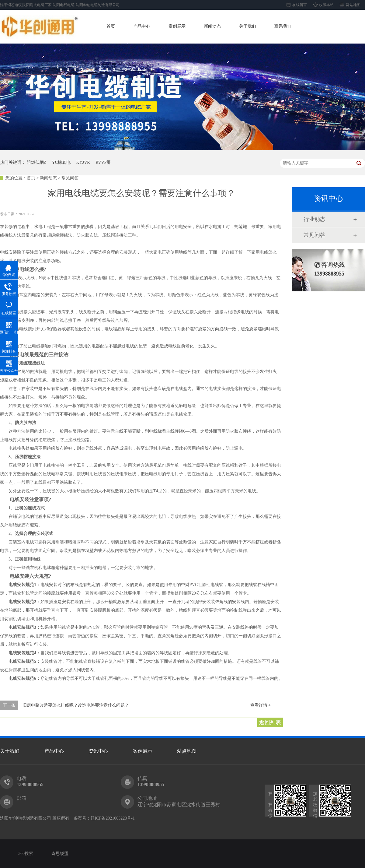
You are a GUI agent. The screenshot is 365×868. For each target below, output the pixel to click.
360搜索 (26, 854)
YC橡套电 (61, 162)
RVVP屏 (103, 162)
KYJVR (83, 162)
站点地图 (187, 751)
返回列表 (270, 722)
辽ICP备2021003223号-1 (113, 818)
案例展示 (177, 26)
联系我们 (283, 26)
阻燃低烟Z (37, 162)
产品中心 (142, 26)
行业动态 (315, 219)
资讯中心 (98, 751)
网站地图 (353, 5)
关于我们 (248, 26)
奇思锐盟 (60, 854)
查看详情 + (261, 705)
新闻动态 (212, 26)
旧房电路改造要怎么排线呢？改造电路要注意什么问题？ (76, 705)
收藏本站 (326, 5)
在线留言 (300, 5)
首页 (111, 26)
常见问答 (315, 235)
